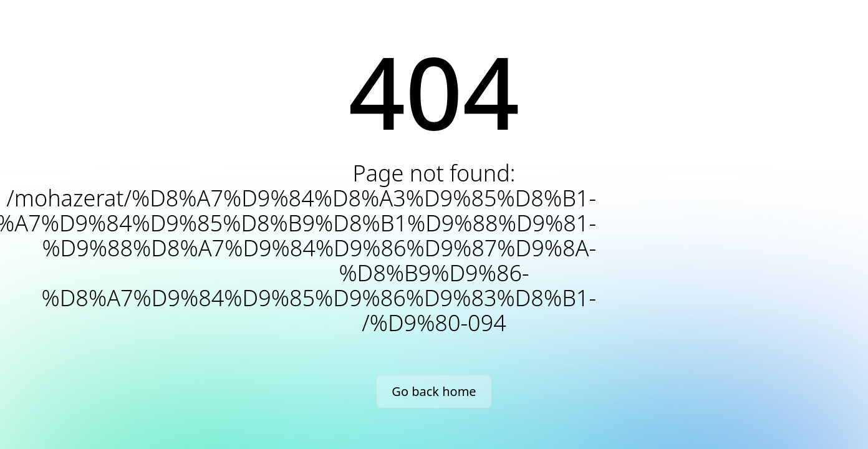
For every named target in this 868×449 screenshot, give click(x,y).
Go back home (434, 391)
